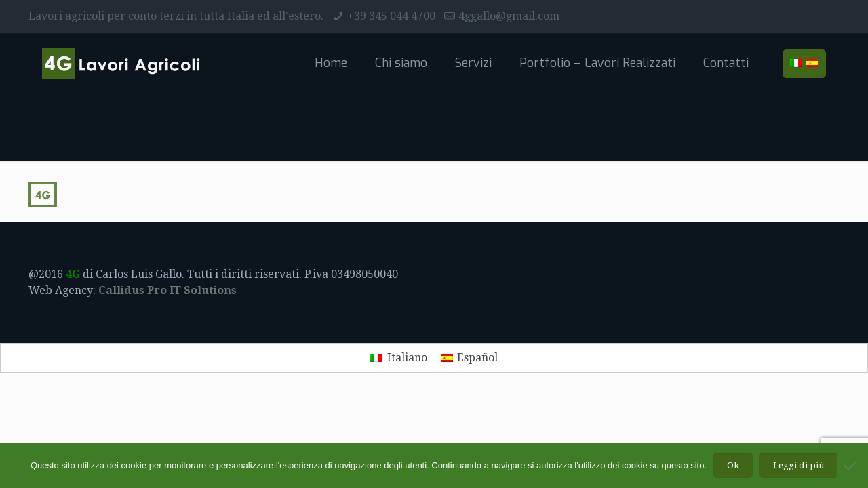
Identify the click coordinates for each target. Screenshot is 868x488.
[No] (851, 466)
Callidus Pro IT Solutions (167, 290)
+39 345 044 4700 (391, 16)
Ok (733, 465)
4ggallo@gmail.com (509, 16)
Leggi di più (798, 465)
